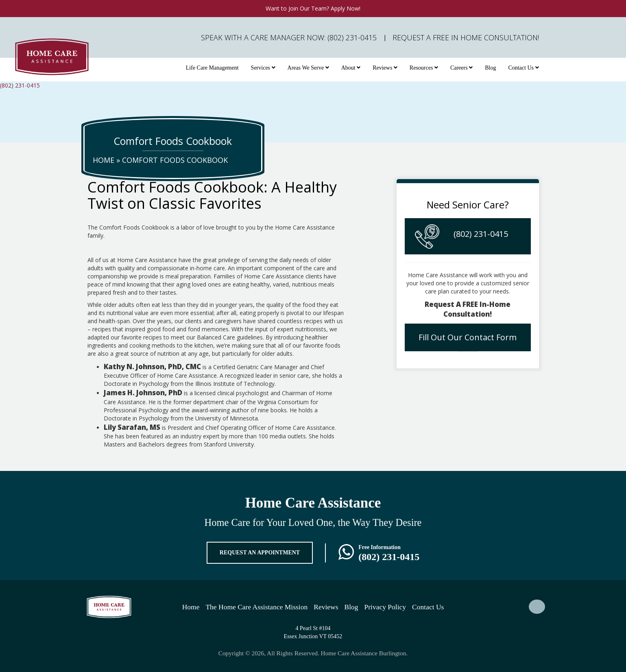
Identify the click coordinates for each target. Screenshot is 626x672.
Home (104, 160)
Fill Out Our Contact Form (468, 337)
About (351, 68)
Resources (424, 68)
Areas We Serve (308, 68)
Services (263, 68)
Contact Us (523, 68)
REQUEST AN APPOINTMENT (260, 553)
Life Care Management (212, 68)
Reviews (385, 68)
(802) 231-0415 (20, 85)
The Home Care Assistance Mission (256, 607)
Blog (490, 68)
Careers (461, 68)
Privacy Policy (385, 607)
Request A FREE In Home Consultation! (466, 37)
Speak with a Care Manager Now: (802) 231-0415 (289, 37)
